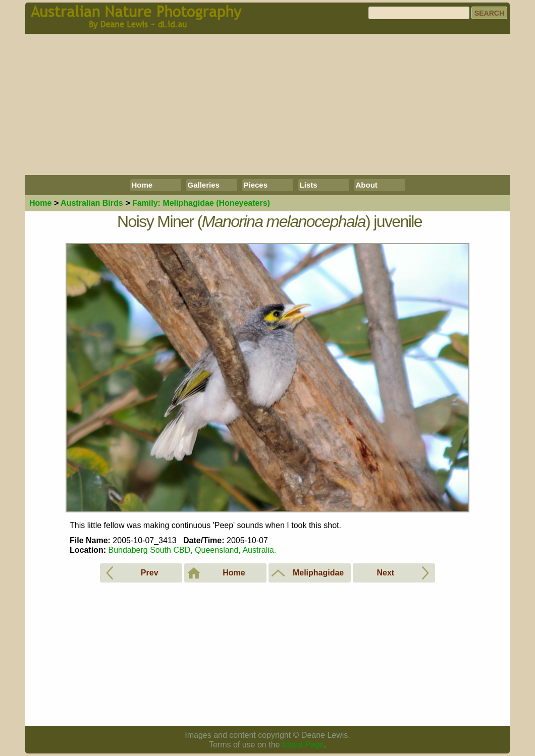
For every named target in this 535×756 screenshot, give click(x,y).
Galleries (204, 185)
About (367, 185)
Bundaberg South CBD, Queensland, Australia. (192, 550)
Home (142, 185)
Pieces (256, 185)
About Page (303, 745)
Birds (92, 203)
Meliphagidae (201, 203)
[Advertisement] (268, 104)
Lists (309, 185)
